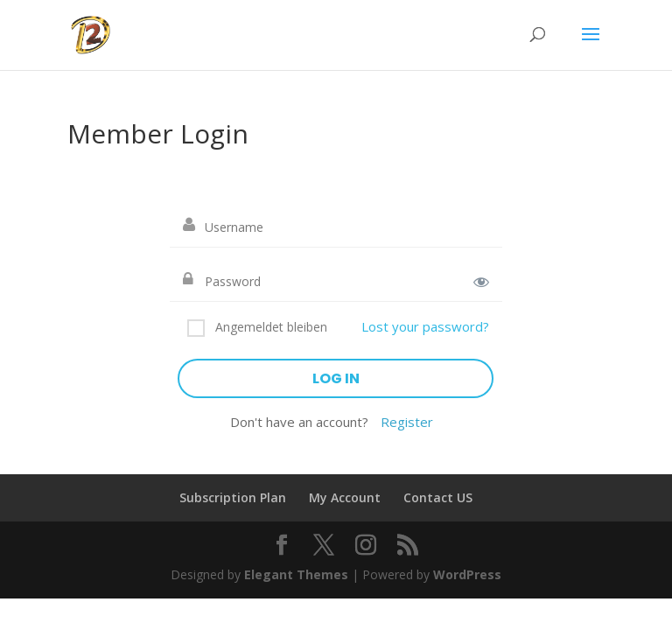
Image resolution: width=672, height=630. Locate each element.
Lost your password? (425, 326)
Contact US (438, 497)
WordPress (467, 574)
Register (407, 422)
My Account (345, 497)
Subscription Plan (233, 497)
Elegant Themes (296, 574)
